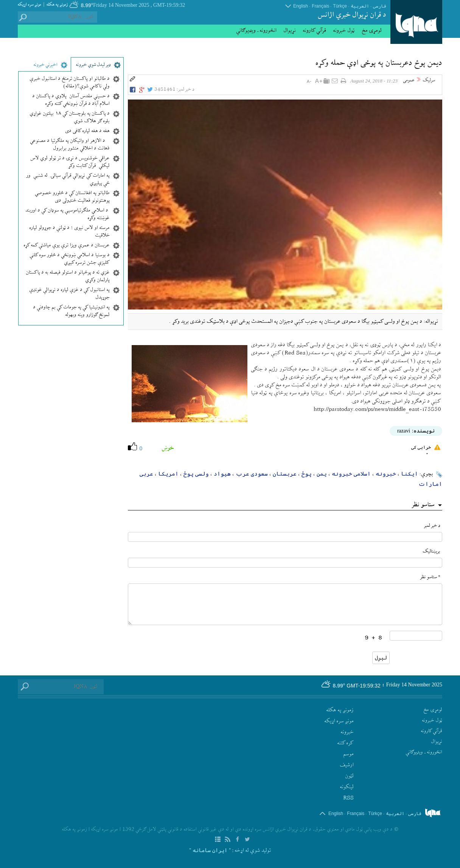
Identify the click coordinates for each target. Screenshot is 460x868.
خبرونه (386, 473)
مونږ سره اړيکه (30, 5)
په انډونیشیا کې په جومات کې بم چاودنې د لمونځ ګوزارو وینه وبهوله (71, 311)
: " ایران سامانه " (211, 850)
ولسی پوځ (196, 473)
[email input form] (285, 563)
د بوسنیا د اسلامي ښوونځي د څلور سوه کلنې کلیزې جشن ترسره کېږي (70, 259)
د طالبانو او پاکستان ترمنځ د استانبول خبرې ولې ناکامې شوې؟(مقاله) (70, 83)
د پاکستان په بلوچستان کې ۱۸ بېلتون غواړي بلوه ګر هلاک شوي (70, 118)
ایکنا (409, 473)
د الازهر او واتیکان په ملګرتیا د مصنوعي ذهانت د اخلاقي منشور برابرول (70, 145)
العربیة (360, 6)
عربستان (285, 473)
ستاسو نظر (423, 505)
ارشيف (347, 765)
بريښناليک (432, 551)
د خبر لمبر (432, 526)
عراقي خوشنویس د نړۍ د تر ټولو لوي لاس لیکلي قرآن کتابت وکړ (70, 162)
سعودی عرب (252, 473)
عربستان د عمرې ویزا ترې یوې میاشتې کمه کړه (67, 246)
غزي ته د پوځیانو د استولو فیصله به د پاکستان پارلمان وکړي (68, 277)
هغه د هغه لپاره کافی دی (88, 131)
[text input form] (285, 537)
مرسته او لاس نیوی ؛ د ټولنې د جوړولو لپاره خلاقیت (70, 232)
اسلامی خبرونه (351, 473)
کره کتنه (346, 743)
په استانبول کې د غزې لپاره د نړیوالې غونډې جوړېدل (70, 294)
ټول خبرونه (344, 31)
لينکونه (347, 787)
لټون (350, 776)
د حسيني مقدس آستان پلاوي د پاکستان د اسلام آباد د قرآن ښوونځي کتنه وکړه (71, 100)
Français (320, 6)
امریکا (168, 473)
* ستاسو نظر (430, 577)
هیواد (222, 473)
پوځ (307, 473)
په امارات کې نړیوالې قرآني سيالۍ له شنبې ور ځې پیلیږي (68, 180)
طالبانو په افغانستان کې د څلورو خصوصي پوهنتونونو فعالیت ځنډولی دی (72, 197)
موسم (349, 754)
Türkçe (340, 6)
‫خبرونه (347, 732)
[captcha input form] (416, 636)
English (301, 6)
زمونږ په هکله (57, 5)
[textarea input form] (285, 604)
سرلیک (429, 80)
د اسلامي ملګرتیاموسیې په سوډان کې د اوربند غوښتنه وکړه (68, 215)
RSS (348, 798)
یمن (322, 473)
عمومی (409, 80)
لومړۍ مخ (372, 31)
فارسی (380, 6)
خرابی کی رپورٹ (426, 449)
